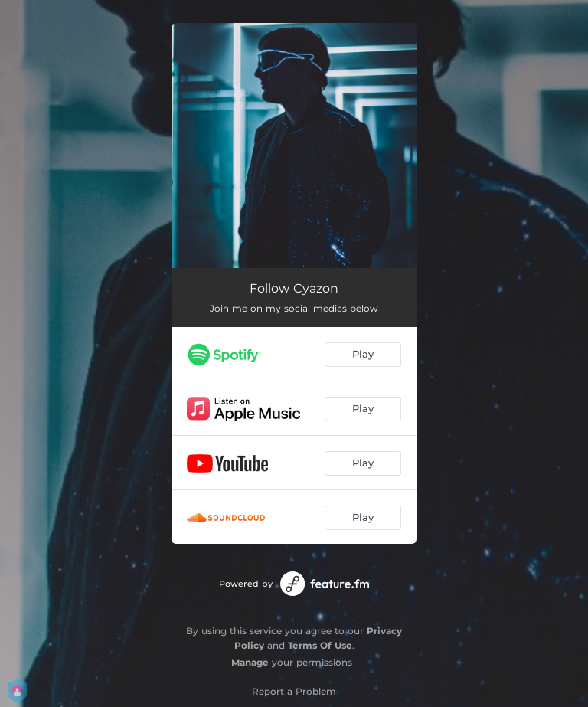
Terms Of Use (320, 645)
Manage (250, 662)
